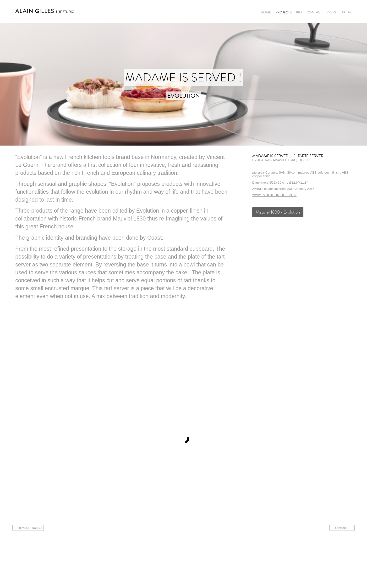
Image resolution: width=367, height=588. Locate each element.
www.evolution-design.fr (274, 195)
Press (331, 12)
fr (344, 12)
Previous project (30, 528)
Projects (283, 12)
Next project (340, 528)
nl (350, 12)
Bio (299, 12)
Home (266, 12)
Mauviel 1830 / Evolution (278, 212)
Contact (314, 12)
